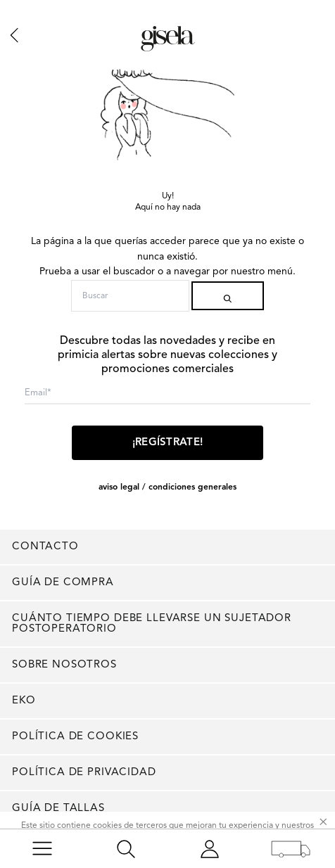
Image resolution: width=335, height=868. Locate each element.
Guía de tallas (58, 809)
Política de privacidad (84, 773)
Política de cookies (75, 737)
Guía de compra (63, 583)
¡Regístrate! (168, 443)
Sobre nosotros (64, 665)
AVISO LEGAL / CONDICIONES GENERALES (167, 487)
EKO (24, 701)
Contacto (45, 547)
